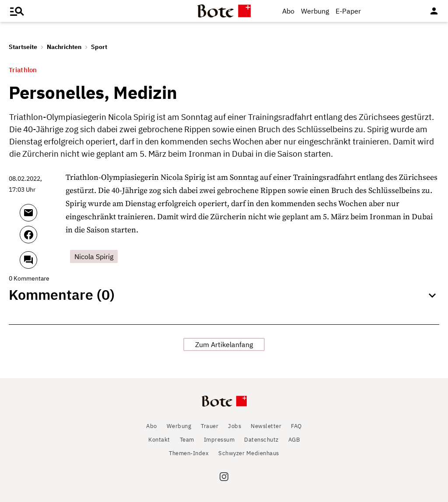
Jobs (234, 426)
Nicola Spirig (94, 256)
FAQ (296, 426)
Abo (288, 11)
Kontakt (159, 440)
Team (187, 440)
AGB (294, 440)
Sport (99, 47)
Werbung (315, 11)
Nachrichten (64, 47)
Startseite (23, 47)
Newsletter (266, 426)
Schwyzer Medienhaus (249, 453)
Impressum (219, 440)
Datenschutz (261, 440)
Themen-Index (189, 453)
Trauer (210, 426)
